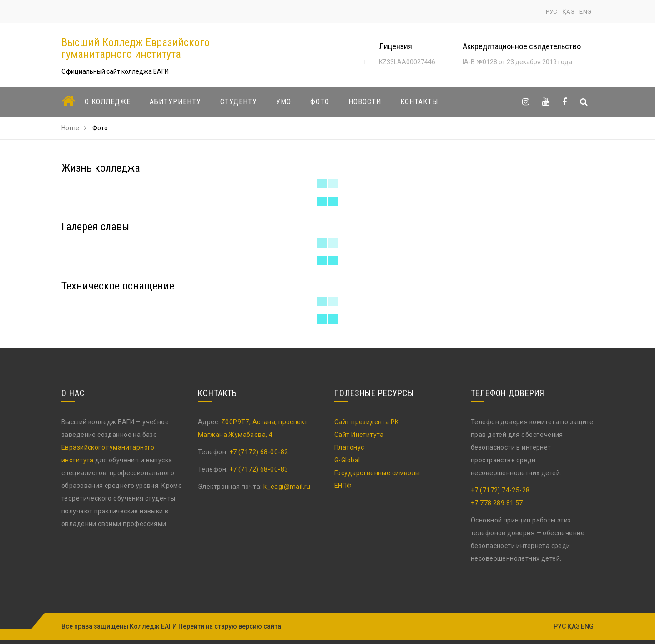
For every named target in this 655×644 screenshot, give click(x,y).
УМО (284, 102)
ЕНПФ (343, 486)
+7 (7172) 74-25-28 (500, 490)
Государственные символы (377, 473)
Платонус (349, 447)
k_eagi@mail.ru (287, 487)
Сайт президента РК (367, 422)
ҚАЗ (569, 12)
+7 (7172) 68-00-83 (259, 469)
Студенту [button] (239, 102)
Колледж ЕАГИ (153, 626)
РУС (552, 12)
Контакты (419, 102)
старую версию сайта (248, 626)
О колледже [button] (108, 102)
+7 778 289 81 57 (497, 503)
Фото (320, 102)
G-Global (347, 460)
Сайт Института (359, 435)
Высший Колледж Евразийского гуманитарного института (136, 48)
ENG (586, 12)
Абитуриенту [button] (175, 102)
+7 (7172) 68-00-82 (259, 452)
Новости (365, 102)
